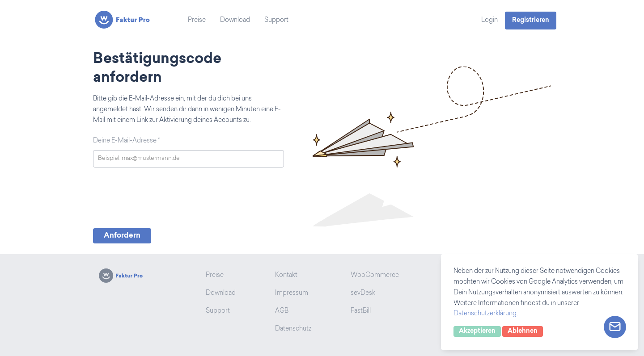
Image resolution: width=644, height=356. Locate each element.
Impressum (292, 293)
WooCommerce (375, 276)
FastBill (361, 311)
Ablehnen (523, 331)
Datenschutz (293, 329)
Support (276, 21)
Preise (197, 21)
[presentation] (161, 200)
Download (235, 21)
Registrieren (531, 21)
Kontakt (286, 276)
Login (489, 21)
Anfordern (122, 236)
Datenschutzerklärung (485, 314)
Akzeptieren (477, 331)
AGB (282, 311)
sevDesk (363, 293)
